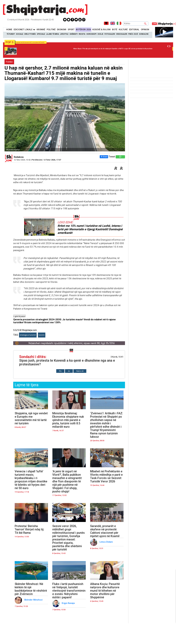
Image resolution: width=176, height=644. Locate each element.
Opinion (145, 30)
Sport (71, 30)
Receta (82, 34)
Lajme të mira (53, 34)
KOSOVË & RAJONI (102, 30)
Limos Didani (106, 542)
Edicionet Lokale (24, 30)
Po (60, 371)
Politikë (51, 30)
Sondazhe (144, 34)
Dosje (100, 34)
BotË (115, 30)
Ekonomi (62, 30)
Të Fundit (11, 34)
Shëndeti (74, 34)
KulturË (123, 30)
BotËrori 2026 (83, 30)
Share (104, 157)
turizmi (42, 335)
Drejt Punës (30, 34)
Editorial (134, 30)
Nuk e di (80, 371)
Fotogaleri (110, 34)
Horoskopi (91, 34)
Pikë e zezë (133, 34)
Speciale (41, 34)
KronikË (41, 30)
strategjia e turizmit (28, 335)
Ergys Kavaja (69, 603)
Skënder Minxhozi (34, 600)
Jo (69, 371)
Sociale (20, 34)
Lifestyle (64, 34)
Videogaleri (122, 34)
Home (9, 30)
